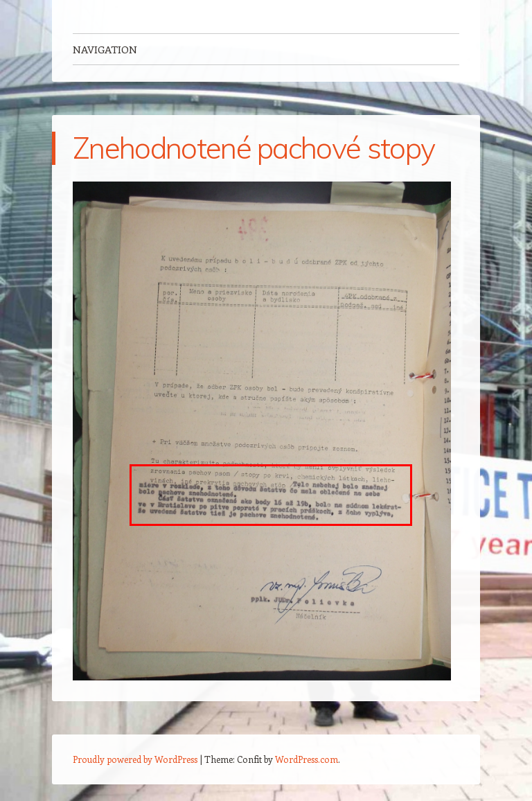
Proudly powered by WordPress (135, 759)
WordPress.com (307, 759)
